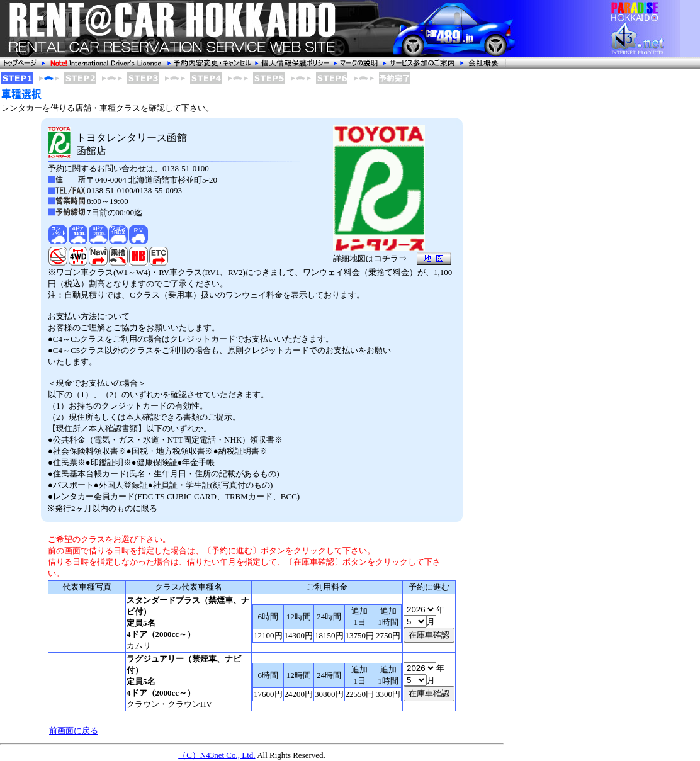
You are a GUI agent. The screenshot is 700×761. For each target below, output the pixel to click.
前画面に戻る (74, 730)
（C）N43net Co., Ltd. (217, 755)
